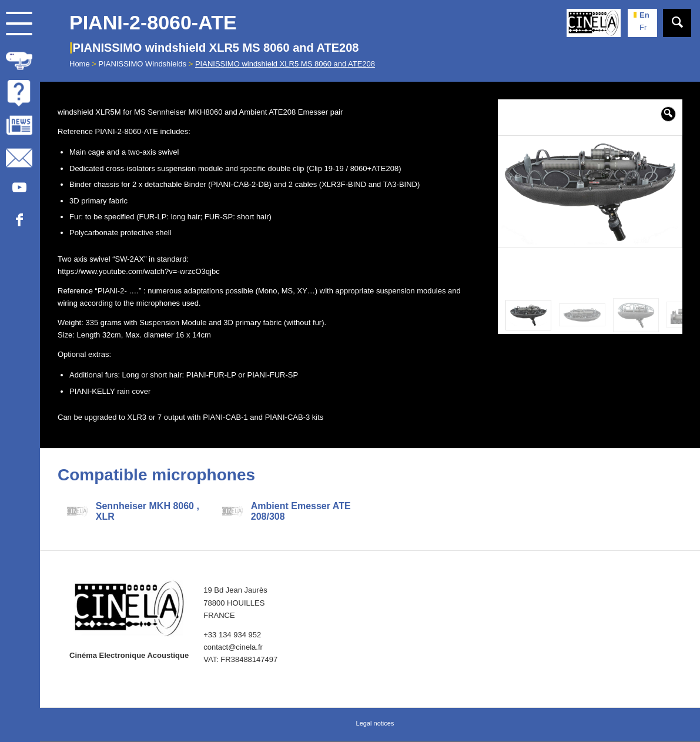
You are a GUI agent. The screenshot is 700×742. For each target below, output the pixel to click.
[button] (668, 114)
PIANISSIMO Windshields (143, 64)
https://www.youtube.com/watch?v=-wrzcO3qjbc (139, 271)
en (644, 15)
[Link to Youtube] (19, 188)
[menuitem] (20, 59)
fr (643, 27)
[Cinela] (594, 23)
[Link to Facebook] (19, 220)
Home (80, 64)
